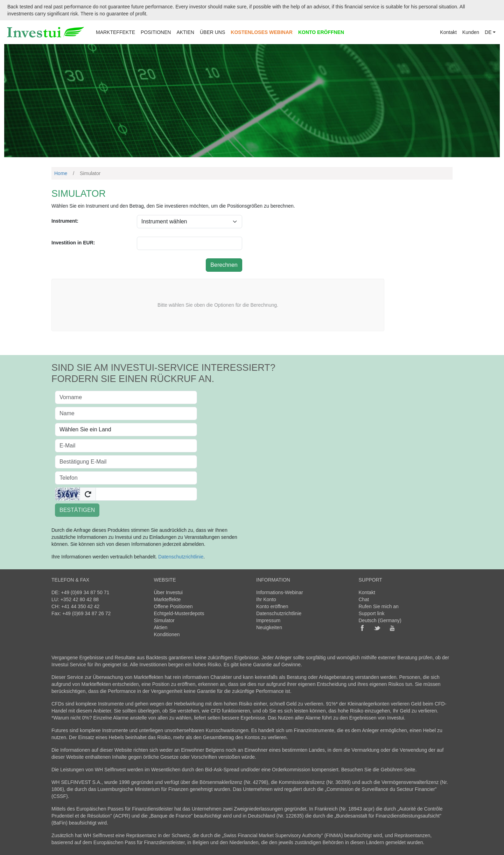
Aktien (161, 627)
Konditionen (167, 634)
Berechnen (224, 265)
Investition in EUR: (73, 243)
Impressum (268, 620)
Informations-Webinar (280, 592)
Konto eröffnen (272, 606)
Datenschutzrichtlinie (181, 557)
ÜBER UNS (212, 32)
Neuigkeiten (269, 627)
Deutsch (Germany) (380, 620)
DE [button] (488, 32)
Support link (372, 613)
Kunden (471, 32)
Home (61, 173)
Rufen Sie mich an (379, 606)
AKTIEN (185, 32)
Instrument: (65, 221)
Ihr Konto (266, 599)
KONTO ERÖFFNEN (321, 32)
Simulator (164, 620)
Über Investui (168, 592)
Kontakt (448, 32)
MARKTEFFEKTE (115, 32)
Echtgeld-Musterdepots (179, 613)
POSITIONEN (156, 32)
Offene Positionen (173, 606)
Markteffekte (167, 599)
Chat (364, 599)
